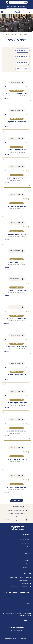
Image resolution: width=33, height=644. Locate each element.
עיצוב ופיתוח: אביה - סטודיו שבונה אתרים (16, 639)
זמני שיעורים (25, 547)
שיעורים (19, 34)
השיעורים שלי (25, 543)
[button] (2, 12)
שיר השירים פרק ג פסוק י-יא (16, 487)
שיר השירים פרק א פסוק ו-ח (16, 431)
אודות (27, 561)
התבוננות (26, 550)
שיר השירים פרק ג (15, 147)
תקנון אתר (16, 636)
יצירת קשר (27, 574)
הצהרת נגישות (16, 633)
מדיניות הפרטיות (24, 615)
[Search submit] (7, 2)
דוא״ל (30, 601)
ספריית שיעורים (24, 540)
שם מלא (29, 596)
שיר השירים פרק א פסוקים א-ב (17, 94)
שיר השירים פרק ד (15, 175)
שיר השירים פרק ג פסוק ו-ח (17, 262)
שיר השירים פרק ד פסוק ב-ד (16, 291)
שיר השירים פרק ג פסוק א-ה (16, 150)
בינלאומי (26, 564)
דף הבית (25, 34)
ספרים (15, 34)
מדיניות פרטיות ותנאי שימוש (17, 630)
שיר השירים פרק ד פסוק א (17, 178)
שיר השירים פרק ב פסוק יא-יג (17, 347)
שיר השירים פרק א (15, 91)
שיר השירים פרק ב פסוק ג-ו (16, 122)
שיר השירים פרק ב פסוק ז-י (17, 234)
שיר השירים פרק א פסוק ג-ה (16, 319)
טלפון (30, 607)
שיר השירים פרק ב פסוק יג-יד (16, 459)
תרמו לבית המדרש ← (16, 627)
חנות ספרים (25, 557)
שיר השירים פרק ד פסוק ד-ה (17, 403)
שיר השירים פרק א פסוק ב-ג (17, 206)
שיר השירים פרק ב (15, 119)
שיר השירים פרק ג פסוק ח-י (17, 375)
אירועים (27, 554)
